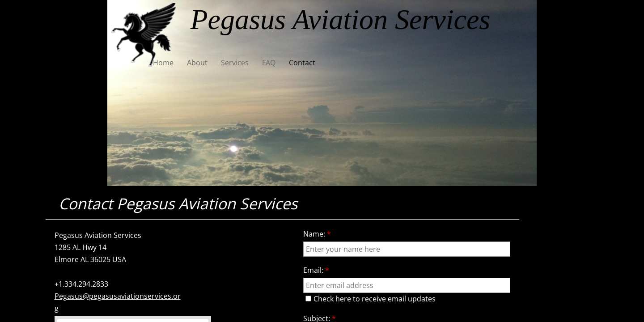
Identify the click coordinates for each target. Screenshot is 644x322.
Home (163, 63)
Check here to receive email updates (371, 299)
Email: (316, 270)
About (197, 63)
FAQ (269, 63)
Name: (317, 234)
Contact (302, 63)
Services (235, 63)
